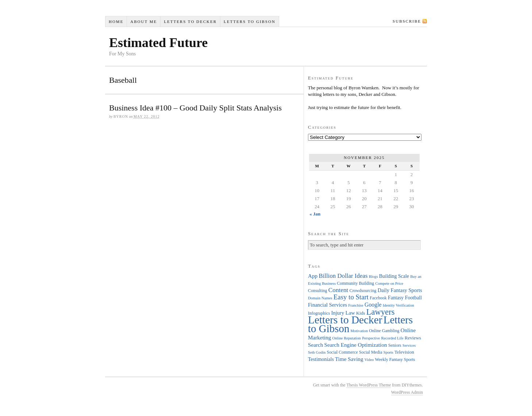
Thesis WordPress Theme (369, 385)
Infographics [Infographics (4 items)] (319, 313)
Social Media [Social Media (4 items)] (371, 352)
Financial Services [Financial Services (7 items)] (327, 305)
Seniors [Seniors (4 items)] (395, 345)
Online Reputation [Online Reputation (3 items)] (347, 338)
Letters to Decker (190, 22)
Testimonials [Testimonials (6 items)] (321, 359)
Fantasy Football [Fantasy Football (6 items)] (405, 298)
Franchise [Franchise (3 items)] (356, 305)
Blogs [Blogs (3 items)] (373, 277)
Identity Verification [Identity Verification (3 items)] (398, 305)
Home (116, 22)
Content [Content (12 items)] (338, 290)
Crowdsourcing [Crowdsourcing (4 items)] (363, 291)
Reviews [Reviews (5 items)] (413, 338)
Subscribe (407, 21)
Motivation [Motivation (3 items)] (359, 331)
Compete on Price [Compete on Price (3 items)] (389, 283)
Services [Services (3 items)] (409, 345)
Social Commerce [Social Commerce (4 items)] (342, 352)
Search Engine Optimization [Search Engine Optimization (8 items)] (356, 345)
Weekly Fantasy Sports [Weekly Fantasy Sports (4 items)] (395, 359)
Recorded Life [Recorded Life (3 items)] (392, 338)
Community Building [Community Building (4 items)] (355, 283)
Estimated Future (158, 43)
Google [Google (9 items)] (373, 305)
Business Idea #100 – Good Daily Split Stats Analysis (195, 108)
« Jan (315, 214)
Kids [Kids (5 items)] (361, 313)
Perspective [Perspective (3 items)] (371, 338)
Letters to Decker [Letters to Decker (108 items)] (345, 320)
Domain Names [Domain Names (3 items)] (320, 298)
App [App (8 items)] (313, 276)
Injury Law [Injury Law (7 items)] (343, 313)
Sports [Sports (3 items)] (388, 352)
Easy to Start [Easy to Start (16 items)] (351, 297)
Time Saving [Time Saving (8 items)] (349, 359)
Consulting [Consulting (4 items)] (317, 291)
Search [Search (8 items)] (315, 345)
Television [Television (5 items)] (404, 352)
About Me (144, 22)
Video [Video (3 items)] (369, 360)
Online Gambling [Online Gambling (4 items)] (384, 331)
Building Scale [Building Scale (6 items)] (394, 276)
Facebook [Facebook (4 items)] (378, 298)
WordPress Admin (407, 392)
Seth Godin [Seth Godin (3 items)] (317, 352)
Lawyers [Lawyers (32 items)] (381, 312)
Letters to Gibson (250, 22)
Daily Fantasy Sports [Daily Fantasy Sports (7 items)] (400, 290)
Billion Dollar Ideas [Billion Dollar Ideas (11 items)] (343, 276)
